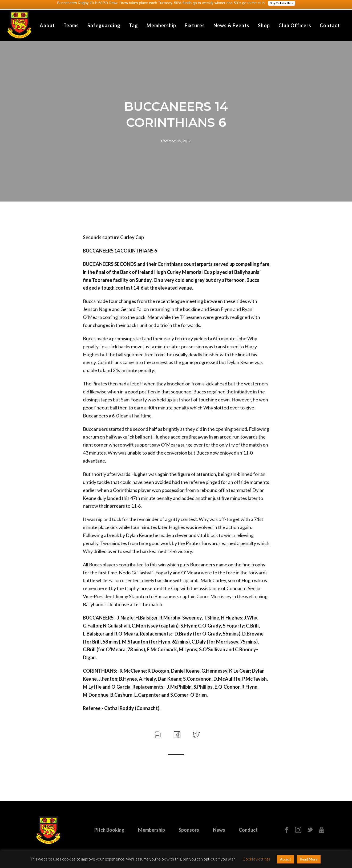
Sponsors (189, 830)
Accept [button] (286, 859)
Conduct (248, 830)
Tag (133, 25)
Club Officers (295, 25)
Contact (330, 25)
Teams (71, 25)
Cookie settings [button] (256, 859)
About (47, 25)
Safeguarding (104, 25)
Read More (309, 859)
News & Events (231, 25)
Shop (264, 25)
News (219, 830)
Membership (161, 25)
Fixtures (195, 25)
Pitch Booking (109, 830)
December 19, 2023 (176, 141)
